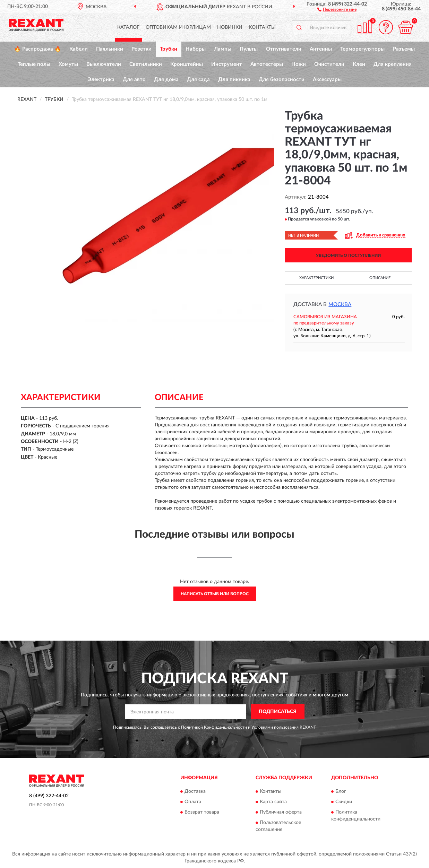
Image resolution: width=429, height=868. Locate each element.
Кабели (79, 49)
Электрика (101, 80)
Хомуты (68, 64)
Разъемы (404, 49)
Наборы (196, 49)
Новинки (230, 27)
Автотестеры (267, 64)
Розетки (141, 49)
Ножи (299, 64)
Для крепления (393, 64)
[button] (337, 9)
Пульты (249, 49)
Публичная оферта (281, 812)
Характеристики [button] (316, 278)
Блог (341, 791)
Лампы (223, 49)
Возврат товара (202, 812)
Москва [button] (340, 305)
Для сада (198, 80)
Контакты (262, 27)
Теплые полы (34, 64)
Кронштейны (187, 64)
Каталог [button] (128, 27)
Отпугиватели (284, 49)
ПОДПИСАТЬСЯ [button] (278, 712)
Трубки (169, 49)
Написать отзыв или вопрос (215, 594)
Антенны (321, 49)
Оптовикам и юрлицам (178, 27)
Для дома (166, 80)
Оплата (193, 802)
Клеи (359, 64)
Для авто (134, 80)
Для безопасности (282, 80)
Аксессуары (327, 80)
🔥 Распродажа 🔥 (38, 49)
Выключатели (104, 64)
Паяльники (110, 49)
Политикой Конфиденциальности (214, 727)
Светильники (146, 64)
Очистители (329, 64)
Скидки (344, 802)
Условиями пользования (275, 727)
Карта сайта (273, 802)
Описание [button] (380, 278)
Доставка (195, 791)
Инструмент (227, 64)
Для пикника (234, 80)
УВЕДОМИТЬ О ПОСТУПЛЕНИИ (348, 255)
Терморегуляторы (362, 49)
